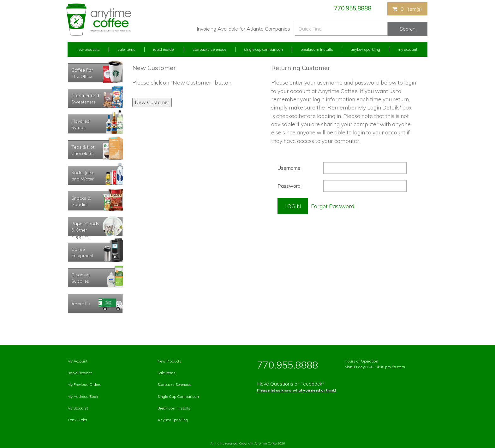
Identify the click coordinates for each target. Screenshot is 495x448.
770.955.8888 (353, 8)
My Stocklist (78, 408)
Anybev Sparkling (365, 49)
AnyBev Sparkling (173, 420)
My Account (408, 49)
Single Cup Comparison (263, 49)
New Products (88, 49)
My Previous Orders (84, 384)
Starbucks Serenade (209, 49)
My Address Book (83, 396)
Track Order (77, 420)
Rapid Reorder (164, 49)
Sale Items (126, 49)
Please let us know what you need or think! (296, 390)
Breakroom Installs (317, 49)
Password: (289, 186)
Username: (289, 168)
